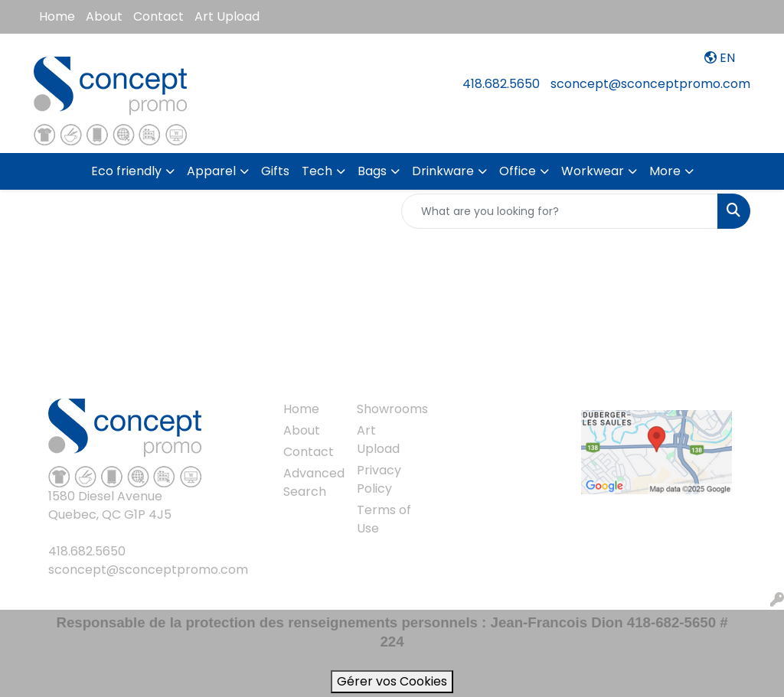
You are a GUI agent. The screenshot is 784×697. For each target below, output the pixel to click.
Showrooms (384, 409)
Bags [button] (372, 171)
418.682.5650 (501, 84)
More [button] (665, 171)
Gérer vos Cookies (392, 681)
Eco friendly (126, 171)
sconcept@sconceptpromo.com (650, 84)
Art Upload (227, 16)
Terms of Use (384, 519)
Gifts (275, 171)
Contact (158, 16)
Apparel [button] (211, 171)
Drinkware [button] (443, 171)
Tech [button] (317, 171)
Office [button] (518, 171)
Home (57, 16)
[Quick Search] (560, 211)
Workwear (593, 171)
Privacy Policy (379, 479)
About (104, 16)
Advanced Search (311, 482)
